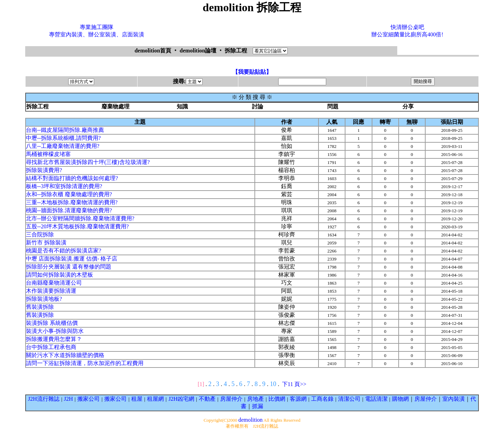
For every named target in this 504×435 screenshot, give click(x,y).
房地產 (255, 399)
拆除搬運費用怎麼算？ (54, 339)
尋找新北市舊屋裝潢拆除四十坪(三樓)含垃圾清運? (88, 162)
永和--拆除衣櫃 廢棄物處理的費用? (69, 194)
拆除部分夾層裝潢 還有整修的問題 (69, 267)
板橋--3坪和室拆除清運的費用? (64, 186)
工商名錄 (322, 399)
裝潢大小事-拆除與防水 (55, 331)
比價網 (277, 399)
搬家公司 (89, 399)
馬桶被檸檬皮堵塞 (48, 154)
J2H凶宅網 (181, 399)
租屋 (137, 399)
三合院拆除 (40, 234)
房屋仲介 (231, 399)
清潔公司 (349, 399)
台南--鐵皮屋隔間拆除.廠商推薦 (65, 130)
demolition (250, 420)
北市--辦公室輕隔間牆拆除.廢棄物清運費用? (80, 218)
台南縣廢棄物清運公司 (54, 283)
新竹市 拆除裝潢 (46, 243)
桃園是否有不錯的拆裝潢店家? (64, 251)
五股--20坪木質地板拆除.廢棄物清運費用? (77, 226)
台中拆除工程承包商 (51, 347)
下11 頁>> (294, 384)
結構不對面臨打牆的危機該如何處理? (72, 178)
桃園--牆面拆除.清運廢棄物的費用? (69, 210)
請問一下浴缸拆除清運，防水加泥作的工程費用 (85, 363)
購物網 (400, 399)
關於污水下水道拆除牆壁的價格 (65, 355)
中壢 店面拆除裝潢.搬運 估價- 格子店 (72, 259)
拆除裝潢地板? (44, 299)
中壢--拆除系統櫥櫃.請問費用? (63, 138)
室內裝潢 (454, 399)
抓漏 (258, 406)
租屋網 (155, 399)
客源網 (298, 399)
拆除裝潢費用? (44, 170)
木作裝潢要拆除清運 (51, 291)
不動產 (207, 399)
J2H (69, 399)
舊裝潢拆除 (40, 307)
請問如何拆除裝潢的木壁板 (59, 275)
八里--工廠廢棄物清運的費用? (63, 146)
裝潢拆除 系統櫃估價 (52, 323)
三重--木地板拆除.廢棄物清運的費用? (72, 202)
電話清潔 (376, 399)
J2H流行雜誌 (44, 399)
